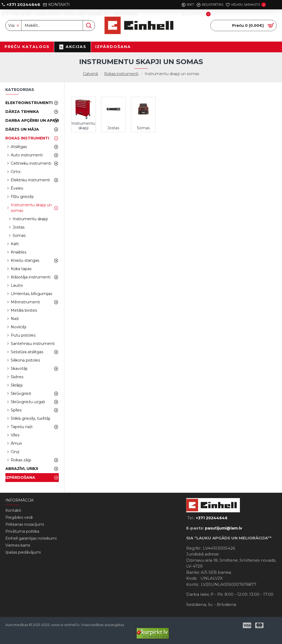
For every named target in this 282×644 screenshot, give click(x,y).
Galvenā (90, 74)
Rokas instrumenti (121, 74)
